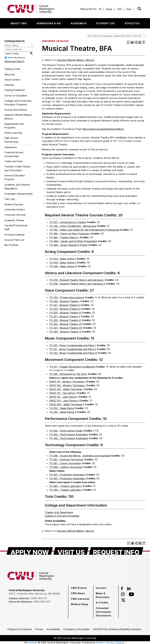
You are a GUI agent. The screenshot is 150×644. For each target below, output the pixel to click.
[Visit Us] (71, 551)
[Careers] (101, 588)
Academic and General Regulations (17, 187)
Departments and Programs (14, 126)
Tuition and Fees (13, 161)
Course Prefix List (14, 240)
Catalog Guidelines (15, 90)
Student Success (14, 204)
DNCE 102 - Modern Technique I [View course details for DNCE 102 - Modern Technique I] (67, 385)
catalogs (32, 643)
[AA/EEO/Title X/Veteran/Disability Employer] (117, 629)
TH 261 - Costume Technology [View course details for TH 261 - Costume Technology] (66, 459)
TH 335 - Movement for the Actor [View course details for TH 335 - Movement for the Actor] (68, 374)
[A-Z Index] (102, 603)
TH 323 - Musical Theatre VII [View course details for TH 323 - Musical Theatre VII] (65, 324)
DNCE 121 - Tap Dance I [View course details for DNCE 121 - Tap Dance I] (63, 393)
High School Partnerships (11, 140)
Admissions (11, 147)
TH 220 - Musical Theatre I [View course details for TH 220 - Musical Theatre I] (64, 301)
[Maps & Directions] (106, 595)
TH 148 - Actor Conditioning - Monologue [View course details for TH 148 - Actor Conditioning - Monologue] (73, 226)
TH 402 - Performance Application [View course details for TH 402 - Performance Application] (69, 438)
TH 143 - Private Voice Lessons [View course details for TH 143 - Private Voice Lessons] (67, 297)
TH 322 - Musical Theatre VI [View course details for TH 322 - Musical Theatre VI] (65, 320)
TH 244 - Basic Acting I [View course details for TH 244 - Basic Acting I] (62, 259)
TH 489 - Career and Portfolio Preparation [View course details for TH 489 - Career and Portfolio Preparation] (73, 241)
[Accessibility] (53, 629)
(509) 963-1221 (42, 602)
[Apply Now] (30, 551)
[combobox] (116, 36)
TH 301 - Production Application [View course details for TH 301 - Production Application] (67, 475)
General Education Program (15, 177)
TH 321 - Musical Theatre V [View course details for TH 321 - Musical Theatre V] (65, 316)
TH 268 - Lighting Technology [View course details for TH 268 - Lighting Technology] (66, 467)
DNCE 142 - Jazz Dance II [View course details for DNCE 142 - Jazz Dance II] (64, 401)
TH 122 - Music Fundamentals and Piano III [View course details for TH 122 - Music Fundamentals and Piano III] (73, 353)
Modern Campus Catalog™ (111, 643)
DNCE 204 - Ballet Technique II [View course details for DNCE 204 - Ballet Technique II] (67, 404)
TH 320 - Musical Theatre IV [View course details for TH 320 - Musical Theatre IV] (65, 313)
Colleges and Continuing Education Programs (18, 103)
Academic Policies (14, 220)
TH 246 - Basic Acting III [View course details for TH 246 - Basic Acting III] (63, 266)
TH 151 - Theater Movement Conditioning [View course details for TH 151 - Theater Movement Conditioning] (72, 367)
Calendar (9, 85)
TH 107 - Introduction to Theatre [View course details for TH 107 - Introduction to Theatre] (68, 222)
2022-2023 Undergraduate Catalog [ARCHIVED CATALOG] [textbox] (114, 36)
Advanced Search (14, 61)
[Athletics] (132, 23)
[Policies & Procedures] (20, 629)
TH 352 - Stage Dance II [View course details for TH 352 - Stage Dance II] (63, 412)
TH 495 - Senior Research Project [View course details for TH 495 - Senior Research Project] (68, 245)
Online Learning (13, 133)
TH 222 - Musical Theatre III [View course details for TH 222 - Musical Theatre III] (65, 309)
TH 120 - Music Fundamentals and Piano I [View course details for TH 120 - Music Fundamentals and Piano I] (73, 345)
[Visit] (119, 9)
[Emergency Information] (77, 629)
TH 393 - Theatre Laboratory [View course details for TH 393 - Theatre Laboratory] (66, 486)
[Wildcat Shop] (79, 604)
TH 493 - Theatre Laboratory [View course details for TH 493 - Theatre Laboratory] (66, 490)
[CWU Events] (79, 588)
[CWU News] (78, 593)
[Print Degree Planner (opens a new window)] (128, 42)
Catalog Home (12, 69)
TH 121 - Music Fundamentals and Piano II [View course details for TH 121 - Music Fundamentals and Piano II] (73, 349)
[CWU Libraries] (80, 599)
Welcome (10, 75)
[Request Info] (116, 551)
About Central (12, 80)
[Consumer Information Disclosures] (106, 612)
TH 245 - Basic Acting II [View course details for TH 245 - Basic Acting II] (63, 263)
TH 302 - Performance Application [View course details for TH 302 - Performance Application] (69, 434)
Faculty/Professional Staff (16, 227)
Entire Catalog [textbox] (12, 45)
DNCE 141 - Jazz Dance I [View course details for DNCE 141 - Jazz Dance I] (63, 397)
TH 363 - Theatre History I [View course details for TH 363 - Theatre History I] (64, 237)
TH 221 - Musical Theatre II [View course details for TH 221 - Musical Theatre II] (65, 305)
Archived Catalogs (15, 235)
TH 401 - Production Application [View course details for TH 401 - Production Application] (67, 478)
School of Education (16, 96)
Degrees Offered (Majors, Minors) (19, 117)
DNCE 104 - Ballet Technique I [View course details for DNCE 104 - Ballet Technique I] (66, 389)
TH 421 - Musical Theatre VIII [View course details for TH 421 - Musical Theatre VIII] (66, 328)
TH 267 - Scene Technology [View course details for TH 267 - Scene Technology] (65, 463)
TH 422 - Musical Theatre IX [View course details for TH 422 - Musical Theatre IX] (65, 332)
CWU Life (10, 199)
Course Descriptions (16, 110)
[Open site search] (139, 9)
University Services (15, 215)
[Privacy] (39, 629)
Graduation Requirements (19, 194)
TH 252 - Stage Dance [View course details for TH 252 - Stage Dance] (62, 408)
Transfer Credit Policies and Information (17, 168)
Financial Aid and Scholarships (14, 154)
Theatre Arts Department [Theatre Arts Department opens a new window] (59, 512)
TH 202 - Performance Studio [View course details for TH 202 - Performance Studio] (66, 431)
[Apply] (109, 9)
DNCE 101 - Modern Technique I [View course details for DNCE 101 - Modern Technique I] (67, 382)
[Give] (129, 9)
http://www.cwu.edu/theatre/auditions (103, 129)
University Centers (15, 210)
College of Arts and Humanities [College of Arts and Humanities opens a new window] (62, 516)
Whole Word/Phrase (17, 58)
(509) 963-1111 (39, 598)
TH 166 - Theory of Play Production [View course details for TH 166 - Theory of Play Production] (70, 234)
